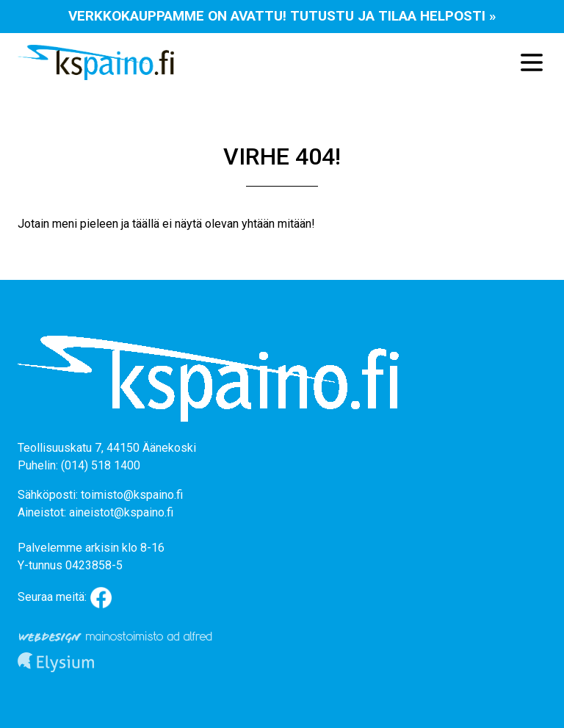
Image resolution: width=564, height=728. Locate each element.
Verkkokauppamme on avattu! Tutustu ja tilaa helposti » (282, 16)
